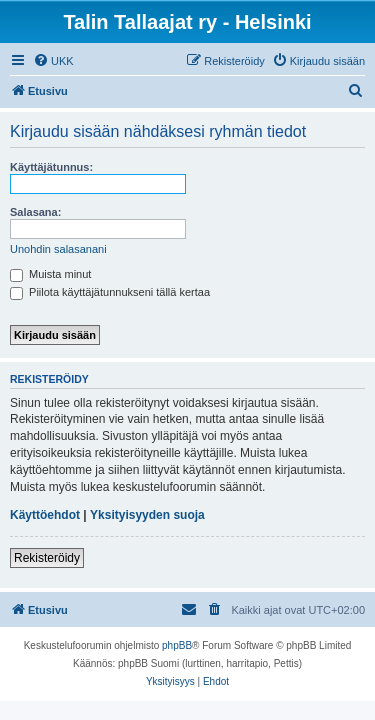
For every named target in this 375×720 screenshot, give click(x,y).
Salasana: (35, 212)
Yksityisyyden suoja (147, 515)
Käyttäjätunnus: (51, 167)
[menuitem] (53, 61)
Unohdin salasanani (58, 249)
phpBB (177, 645)
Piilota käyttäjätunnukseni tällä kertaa (110, 292)
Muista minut (50, 274)
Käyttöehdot (45, 515)
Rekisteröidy (47, 558)
